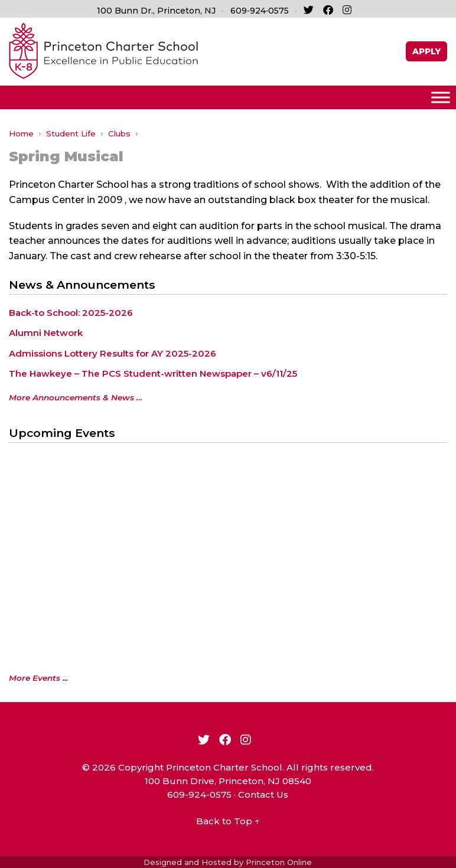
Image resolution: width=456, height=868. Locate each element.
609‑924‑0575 (260, 11)
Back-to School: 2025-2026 (71, 313)
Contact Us (263, 794)
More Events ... (38, 678)
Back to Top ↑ (228, 821)
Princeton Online (279, 862)
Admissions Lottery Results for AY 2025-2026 (113, 353)
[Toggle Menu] (441, 97)
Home (21, 133)
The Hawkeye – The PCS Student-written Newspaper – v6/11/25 (153, 373)
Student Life (71, 133)
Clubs (119, 133)
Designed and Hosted (188, 862)
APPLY (426, 51)
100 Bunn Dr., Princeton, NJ (156, 11)
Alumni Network (46, 333)
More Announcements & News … (76, 397)
